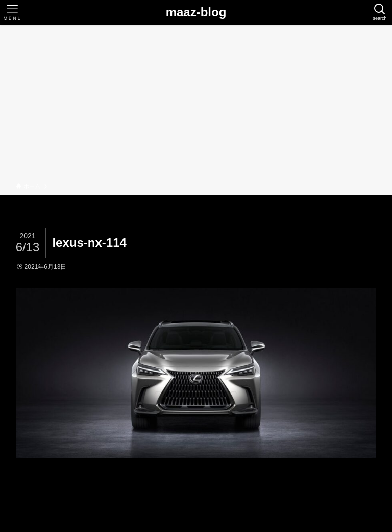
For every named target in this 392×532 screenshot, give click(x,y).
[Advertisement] (196, 105)
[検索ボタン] (380, 12)
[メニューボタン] (12, 12)
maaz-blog (196, 12)
